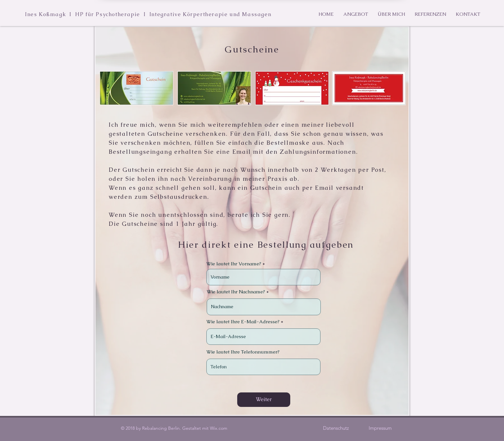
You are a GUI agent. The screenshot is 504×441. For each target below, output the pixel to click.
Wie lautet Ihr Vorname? (234, 264)
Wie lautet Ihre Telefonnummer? (243, 352)
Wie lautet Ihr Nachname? (236, 292)
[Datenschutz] (336, 428)
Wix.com (219, 428)
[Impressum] (380, 428)
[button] (356, 14)
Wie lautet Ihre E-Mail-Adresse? (243, 322)
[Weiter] (264, 400)
